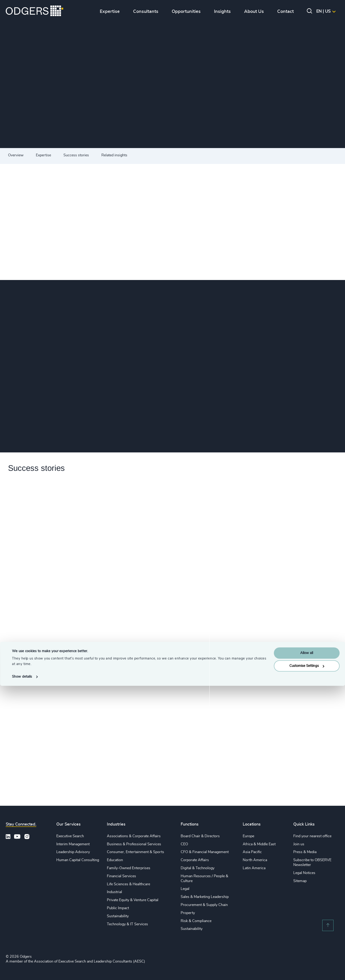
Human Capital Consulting (78, 860)
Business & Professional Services (134, 844)
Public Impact (118, 908)
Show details (22, 971)
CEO (184, 844)
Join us (299, 844)
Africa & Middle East (259, 844)
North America (255, 860)
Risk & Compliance (196, 921)
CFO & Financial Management (205, 852)
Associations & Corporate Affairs (134, 836)
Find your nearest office (312, 836)
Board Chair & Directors (200, 836)
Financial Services (121, 876)
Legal (185, 889)
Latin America (254, 868)
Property (188, 913)
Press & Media (305, 852)
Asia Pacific (252, 852)
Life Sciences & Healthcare (128, 884)
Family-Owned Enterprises (129, 868)
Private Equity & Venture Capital (133, 900)
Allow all (307, 947)
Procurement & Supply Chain (204, 905)
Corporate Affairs (195, 860)
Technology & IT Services (127, 924)
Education (115, 860)
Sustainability (118, 916)
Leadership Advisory (73, 852)
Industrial (114, 892)
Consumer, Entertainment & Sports (135, 852)
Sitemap (300, 881)
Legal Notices (304, 873)
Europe (248, 836)
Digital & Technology (198, 868)
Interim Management (73, 844)
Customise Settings (307, 960)
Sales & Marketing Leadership (205, 897)
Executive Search (70, 836)
